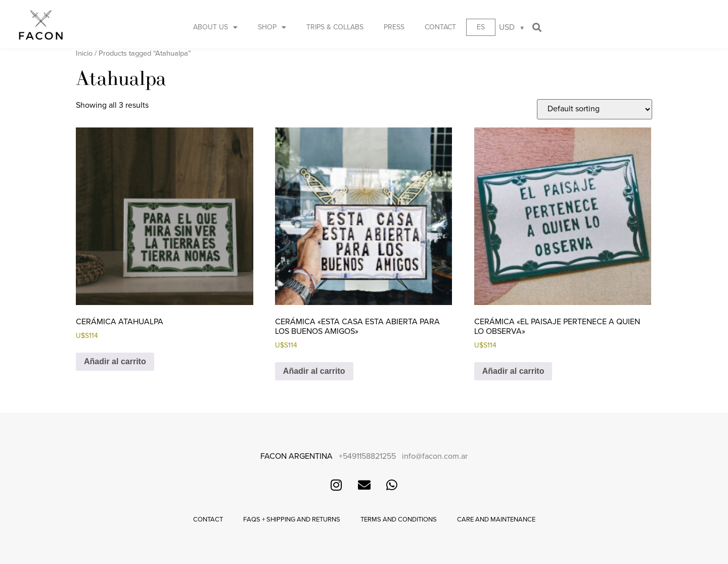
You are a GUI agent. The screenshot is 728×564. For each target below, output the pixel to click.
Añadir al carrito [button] (115, 361)
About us (215, 27)
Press (394, 27)
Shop (272, 27)
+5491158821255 (367, 456)
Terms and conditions (399, 519)
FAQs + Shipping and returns (292, 519)
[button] (537, 27)
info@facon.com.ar (435, 456)
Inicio (84, 53)
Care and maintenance (496, 519)
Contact (440, 27)
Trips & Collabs (335, 27)
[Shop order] (595, 109)
